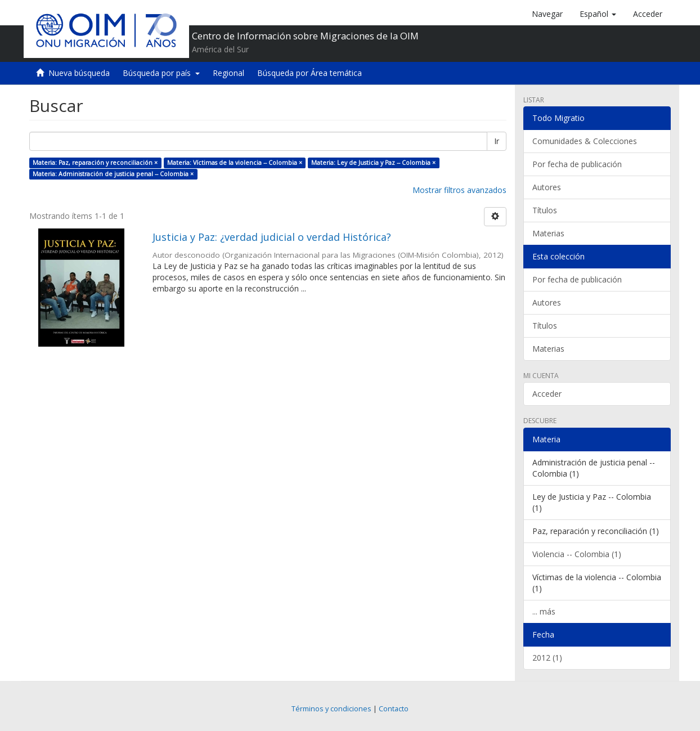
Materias (548, 233)
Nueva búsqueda (79, 73)
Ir (497, 141)
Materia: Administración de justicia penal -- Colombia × (113, 174)
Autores (547, 187)
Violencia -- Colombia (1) (577, 554)
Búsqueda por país (161, 73)
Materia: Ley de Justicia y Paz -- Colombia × (373, 163)
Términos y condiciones (331, 709)
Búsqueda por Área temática (309, 73)
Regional (228, 73)
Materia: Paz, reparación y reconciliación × (95, 163)
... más (544, 611)
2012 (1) (547, 658)
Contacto (394, 709)
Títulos (545, 210)
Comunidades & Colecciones (585, 141)
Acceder (547, 394)
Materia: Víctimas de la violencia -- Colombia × (235, 163)
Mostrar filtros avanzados (459, 190)
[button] (598, 14)
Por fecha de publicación (577, 164)
